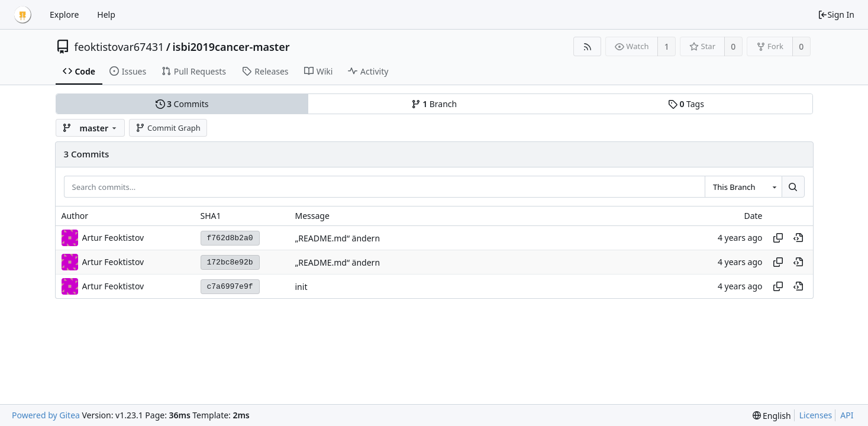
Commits (182, 104)
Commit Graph (168, 128)
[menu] (772, 416)
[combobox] (743, 187)
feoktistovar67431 (120, 47)
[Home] (22, 15)
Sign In (836, 14)
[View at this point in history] (798, 238)
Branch (434, 104)
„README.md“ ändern (338, 238)
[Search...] (793, 187)
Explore (64, 14)
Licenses (816, 415)
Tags (686, 104)
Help (106, 14)
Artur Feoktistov (113, 238)
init (301, 287)
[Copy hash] (778, 238)
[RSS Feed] (587, 46)
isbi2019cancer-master (231, 47)
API (847, 415)
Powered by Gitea (46, 415)
